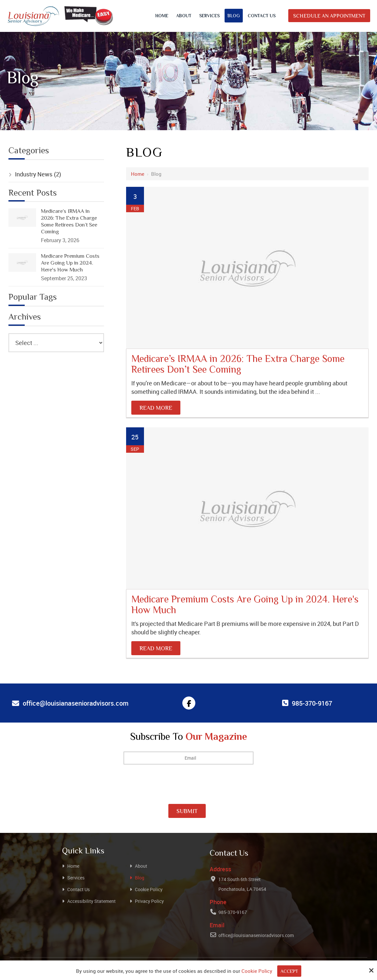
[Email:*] (188, 758)
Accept (289, 972)
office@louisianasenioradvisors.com (256, 935)
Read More (156, 408)
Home (138, 174)
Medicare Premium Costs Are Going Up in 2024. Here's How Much (245, 605)
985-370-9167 (233, 912)
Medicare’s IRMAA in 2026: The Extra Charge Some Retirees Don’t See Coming (238, 365)
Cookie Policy (256, 971)
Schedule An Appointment (329, 16)
